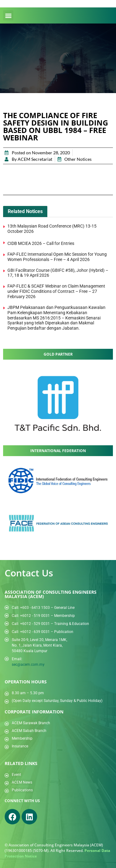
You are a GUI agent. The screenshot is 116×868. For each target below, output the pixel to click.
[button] (8, 15)
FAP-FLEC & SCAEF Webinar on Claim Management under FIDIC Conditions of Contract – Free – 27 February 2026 (56, 291)
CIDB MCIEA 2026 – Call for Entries (41, 243)
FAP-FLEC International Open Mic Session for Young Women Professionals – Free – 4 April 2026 (57, 257)
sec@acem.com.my (28, 665)
